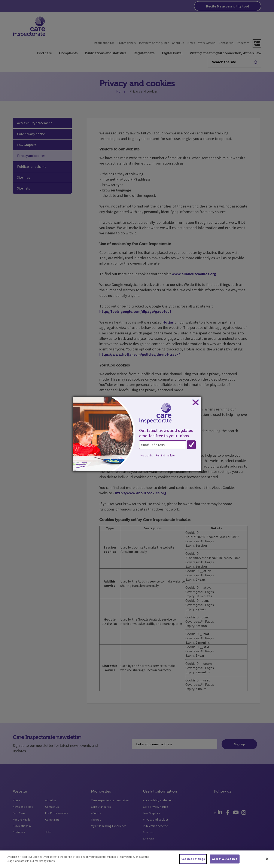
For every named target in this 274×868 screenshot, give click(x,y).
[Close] (267, 863)
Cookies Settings (193, 863)
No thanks (147, 455)
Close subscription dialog (195, 403)
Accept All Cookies (225, 863)
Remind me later (166, 455)
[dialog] (137, 434)
